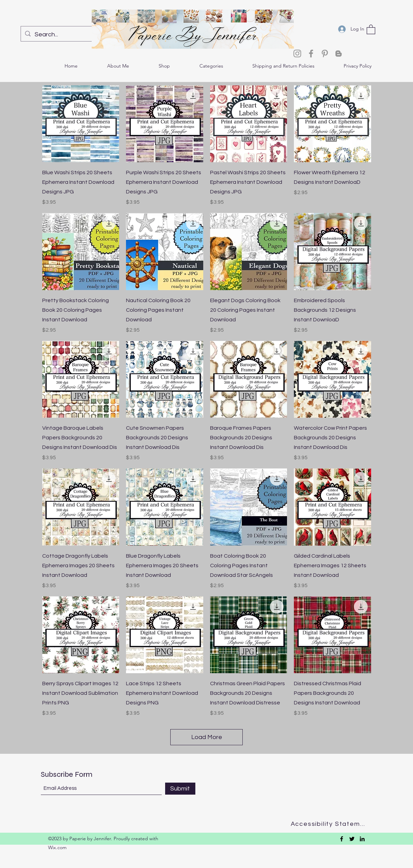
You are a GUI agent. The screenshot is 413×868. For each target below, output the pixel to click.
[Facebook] (311, 53)
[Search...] (65, 35)
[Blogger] (339, 53)
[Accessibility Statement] (330, 824)
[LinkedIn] (362, 839)
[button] (371, 29)
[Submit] (180, 789)
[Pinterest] (325, 53)
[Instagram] (297, 53)
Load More (207, 737)
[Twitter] (352, 839)
